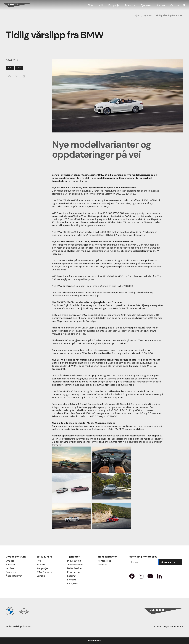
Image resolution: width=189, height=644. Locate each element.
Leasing (71, 576)
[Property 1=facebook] (132, 577)
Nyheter (148, 15)
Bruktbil (41, 565)
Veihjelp (41, 576)
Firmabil (72, 580)
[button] (184, 5)
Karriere (10, 569)
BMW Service (74, 569)
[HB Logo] (95, 641)
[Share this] (9, 76)
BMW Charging (45, 572)
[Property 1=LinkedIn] (159, 577)
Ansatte (10, 565)
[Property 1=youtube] (150, 577)
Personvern (12, 572)
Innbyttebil (73, 584)
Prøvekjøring (74, 561)
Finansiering (74, 572)
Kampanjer (42, 569)
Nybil (39, 561)
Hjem (138, 15)
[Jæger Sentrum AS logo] (18, 5)
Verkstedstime (75, 565)
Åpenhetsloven (14, 576)
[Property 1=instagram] (141, 577)
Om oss (10, 561)
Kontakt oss (105, 561)
